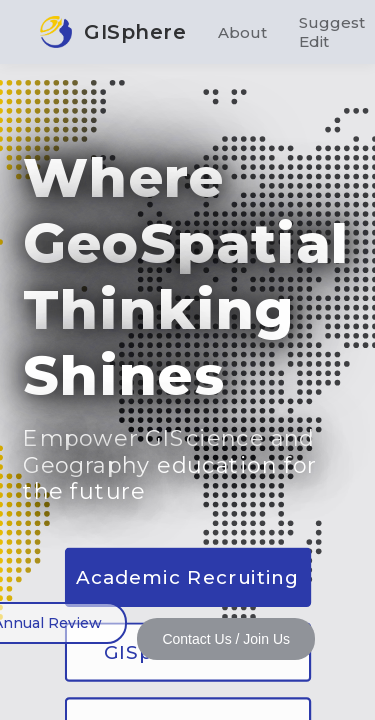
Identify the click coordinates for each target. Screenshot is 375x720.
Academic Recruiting (187, 577)
